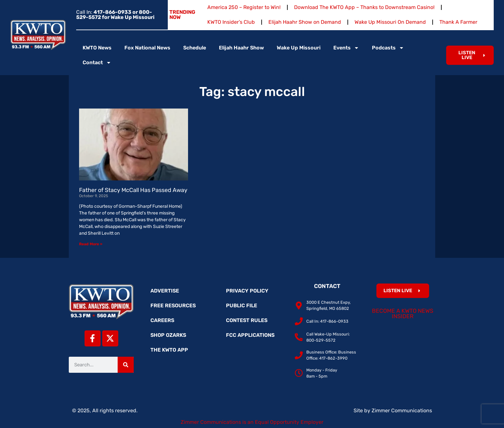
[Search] (126, 365)
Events (346, 48)
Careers (162, 320)
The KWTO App (169, 350)
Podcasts (388, 48)
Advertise (165, 291)
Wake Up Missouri (299, 48)
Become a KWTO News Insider (403, 314)
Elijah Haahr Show (241, 48)
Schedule (195, 48)
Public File (242, 306)
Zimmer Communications (402, 411)
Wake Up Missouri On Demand (390, 22)
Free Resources (173, 306)
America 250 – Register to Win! (244, 7)
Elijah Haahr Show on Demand (305, 22)
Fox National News (147, 48)
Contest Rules (247, 320)
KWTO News (97, 48)
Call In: (115, 15)
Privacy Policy (247, 291)
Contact (97, 63)
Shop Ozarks (168, 335)
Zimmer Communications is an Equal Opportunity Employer (252, 422)
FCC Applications (250, 335)
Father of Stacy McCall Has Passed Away (133, 190)
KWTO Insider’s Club (231, 22)
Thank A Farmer (458, 22)
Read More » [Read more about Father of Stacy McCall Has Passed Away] (91, 244)
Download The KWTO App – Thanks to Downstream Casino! (364, 7)
